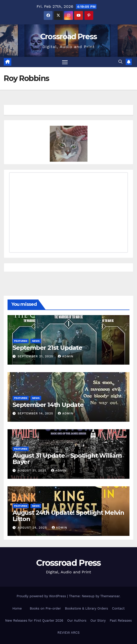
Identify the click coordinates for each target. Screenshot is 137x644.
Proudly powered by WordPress (42, 596)
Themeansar (110, 596)
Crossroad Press (69, 37)
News (36, 341)
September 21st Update (47, 348)
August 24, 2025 (33, 528)
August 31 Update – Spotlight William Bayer (67, 459)
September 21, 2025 (36, 356)
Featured (21, 341)
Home (17, 608)
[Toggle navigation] (65, 62)
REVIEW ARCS (69, 633)
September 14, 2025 (36, 413)
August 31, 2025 (33, 470)
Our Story (98, 620)
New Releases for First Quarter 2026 (34, 620)
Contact (118, 608)
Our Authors (77, 620)
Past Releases (121, 620)
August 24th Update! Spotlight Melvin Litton (68, 516)
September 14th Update (48, 405)
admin (66, 356)
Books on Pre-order (45, 608)
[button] (120, 62)
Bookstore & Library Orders (86, 608)
